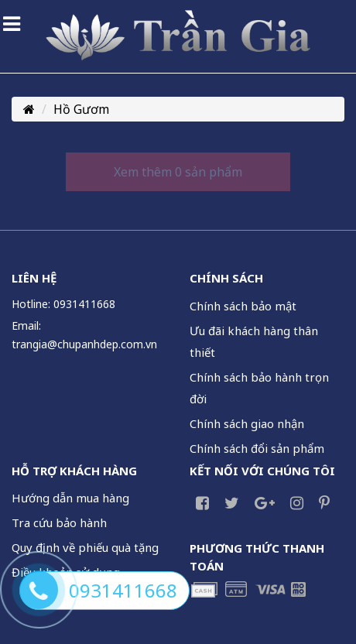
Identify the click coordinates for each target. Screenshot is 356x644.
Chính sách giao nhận (247, 423)
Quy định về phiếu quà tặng (85, 547)
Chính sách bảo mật (243, 306)
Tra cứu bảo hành (59, 522)
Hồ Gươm (81, 109)
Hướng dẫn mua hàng (70, 498)
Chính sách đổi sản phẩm (257, 448)
